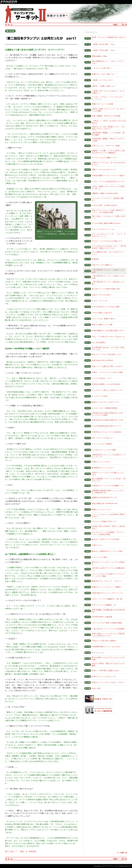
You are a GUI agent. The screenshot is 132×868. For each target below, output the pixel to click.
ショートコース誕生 (100, 557)
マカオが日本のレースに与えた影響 (106, 307)
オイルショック (98, 653)
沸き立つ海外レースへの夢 (102, 325)
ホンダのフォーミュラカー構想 (104, 450)
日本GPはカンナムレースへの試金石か (107, 432)
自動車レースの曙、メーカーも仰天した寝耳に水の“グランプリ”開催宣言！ (108, 152)
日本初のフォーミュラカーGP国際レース (108, 486)
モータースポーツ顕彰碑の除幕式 (105, 408)
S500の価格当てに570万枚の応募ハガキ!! (108, 331)
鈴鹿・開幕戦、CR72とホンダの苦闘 (106, 116)
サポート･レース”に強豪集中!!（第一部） (108, 599)
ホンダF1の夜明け (99, 342)
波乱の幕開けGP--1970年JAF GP (105, 504)
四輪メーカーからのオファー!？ (104, 170)
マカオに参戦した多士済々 (102, 313)
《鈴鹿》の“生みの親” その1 (103, 44)
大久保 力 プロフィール (99, 699)
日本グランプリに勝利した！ (103, 265)
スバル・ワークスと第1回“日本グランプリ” (108, 181)
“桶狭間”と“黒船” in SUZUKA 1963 (105, 193)
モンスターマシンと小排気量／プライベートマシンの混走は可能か (108, 533)
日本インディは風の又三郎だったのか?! (107, 366)
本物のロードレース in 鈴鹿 (102, 104)
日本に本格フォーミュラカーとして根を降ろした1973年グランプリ (108, 635)
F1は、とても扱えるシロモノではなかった (108, 337)
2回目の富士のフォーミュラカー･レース (107, 593)
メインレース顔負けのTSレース (104, 521)
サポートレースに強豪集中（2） (104, 605)
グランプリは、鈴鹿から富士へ (104, 319)
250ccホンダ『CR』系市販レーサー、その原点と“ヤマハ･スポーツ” (108, 128)
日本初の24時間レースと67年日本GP (106, 384)
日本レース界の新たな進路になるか (106, 670)
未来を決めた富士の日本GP (103, 360)
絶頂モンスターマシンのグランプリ (106, 402)
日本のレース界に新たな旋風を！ (105, 641)
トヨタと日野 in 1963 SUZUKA (104, 205)
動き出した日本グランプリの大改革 (106, 539)
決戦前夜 (95, 259)
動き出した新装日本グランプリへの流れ (107, 551)
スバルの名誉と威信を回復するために (106, 223)
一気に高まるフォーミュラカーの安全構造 (108, 629)
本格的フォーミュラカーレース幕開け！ (107, 587)
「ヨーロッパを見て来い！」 (103, 68)
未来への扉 (96, 688)
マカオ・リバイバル (100, 301)
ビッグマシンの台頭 (100, 396)
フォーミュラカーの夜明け (102, 444)
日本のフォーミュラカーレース (104, 676)
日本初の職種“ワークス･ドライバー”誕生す (108, 176)
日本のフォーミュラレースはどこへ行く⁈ (108, 682)
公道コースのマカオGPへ (102, 295)
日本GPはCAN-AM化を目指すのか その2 (108, 420)
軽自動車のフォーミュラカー (103, 468)
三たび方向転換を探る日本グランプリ (106, 426)
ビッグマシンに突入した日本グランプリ (107, 390)
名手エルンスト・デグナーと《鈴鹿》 (106, 146)
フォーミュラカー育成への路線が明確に (107, 623)
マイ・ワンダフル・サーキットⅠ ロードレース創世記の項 (99, 710)
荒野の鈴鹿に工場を (100, 56)
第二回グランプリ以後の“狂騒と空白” (106, 289)
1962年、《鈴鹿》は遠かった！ (104, 86)
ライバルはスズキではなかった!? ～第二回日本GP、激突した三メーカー (109, 247)
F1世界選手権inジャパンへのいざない (106, 647)
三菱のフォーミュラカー (101, 462)
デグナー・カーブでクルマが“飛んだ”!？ (107, 241)
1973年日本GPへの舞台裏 (102, 617)
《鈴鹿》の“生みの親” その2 (103, 50)
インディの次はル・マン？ (102, 378)
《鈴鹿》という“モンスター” (103, 80)
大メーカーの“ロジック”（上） (104, 229)
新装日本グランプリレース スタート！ (107, 581)
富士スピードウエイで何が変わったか (106, 354)
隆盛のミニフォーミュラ (101, 509)
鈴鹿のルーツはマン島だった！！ (105, 74)
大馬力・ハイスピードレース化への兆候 (107, 372)
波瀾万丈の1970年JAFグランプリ (105, 498)
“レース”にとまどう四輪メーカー (104, 158)
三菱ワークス (97, 545)
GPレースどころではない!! (102, 438)
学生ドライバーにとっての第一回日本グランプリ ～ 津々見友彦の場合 (108, 211)
